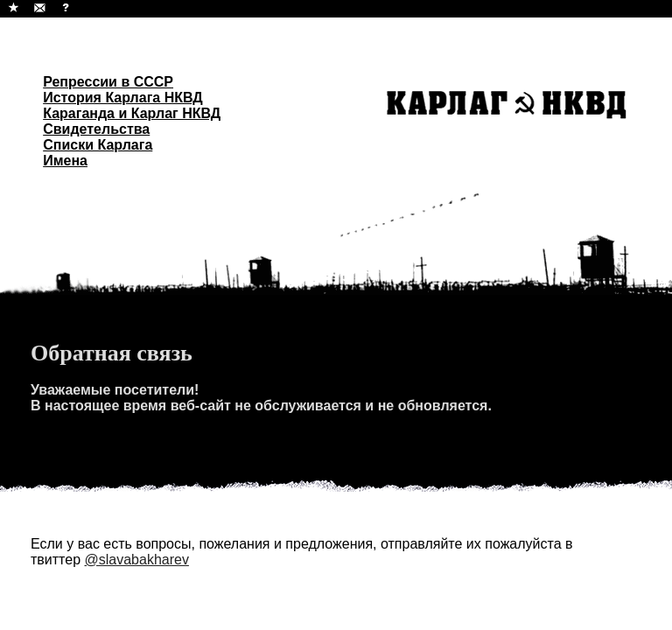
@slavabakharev (136, 560)
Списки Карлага (98, 145)
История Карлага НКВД (123, 98)
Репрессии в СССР (108, 82)
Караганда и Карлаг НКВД (132, 113)
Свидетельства (96, 129)
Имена (65, 161)
